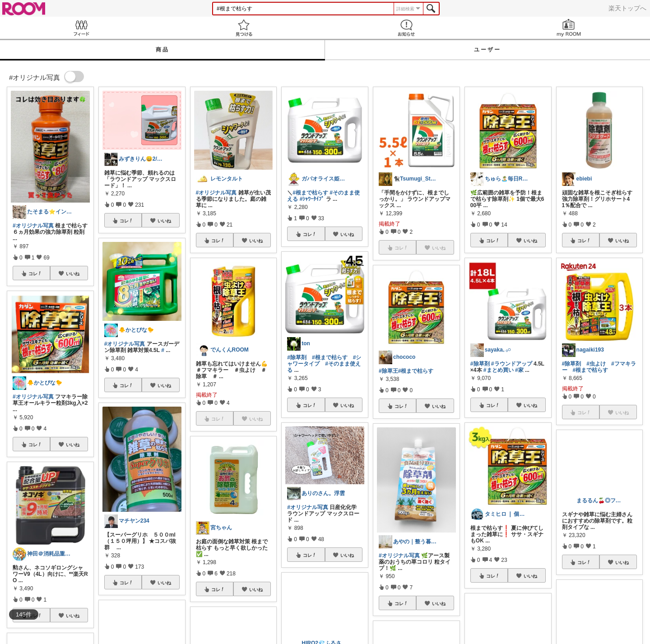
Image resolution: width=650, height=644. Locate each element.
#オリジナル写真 (33, 226)
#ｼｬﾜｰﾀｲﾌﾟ (312, 199)
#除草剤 (297, 357)
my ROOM (569, 28)
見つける (244, 28)
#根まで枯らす (310, 193)
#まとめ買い (499, 370)
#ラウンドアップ (512, 364)
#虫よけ (596, 364)
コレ (35, 273)
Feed (81, 28)
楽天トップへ (627, 8)
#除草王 (388, 371)
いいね (73, 273)
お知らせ (406, 28)
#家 (519, 370)
